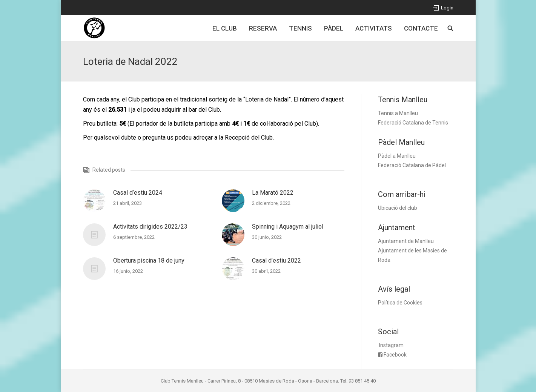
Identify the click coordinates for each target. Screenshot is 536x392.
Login (447, 8)
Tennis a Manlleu (398, 113)
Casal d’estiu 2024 (138, 193)
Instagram (391, 345)
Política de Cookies (400, 303)
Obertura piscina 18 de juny (149, 261)
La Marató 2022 (273, 193)
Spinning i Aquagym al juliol (288, 227)
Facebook (395, 355)
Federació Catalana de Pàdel (412, 165)
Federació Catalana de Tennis (413, 123)
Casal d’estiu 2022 (276, 261)
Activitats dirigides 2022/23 (150, 227)
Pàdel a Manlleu (397, 156)
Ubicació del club (398, 208)
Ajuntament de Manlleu (406, 241)
